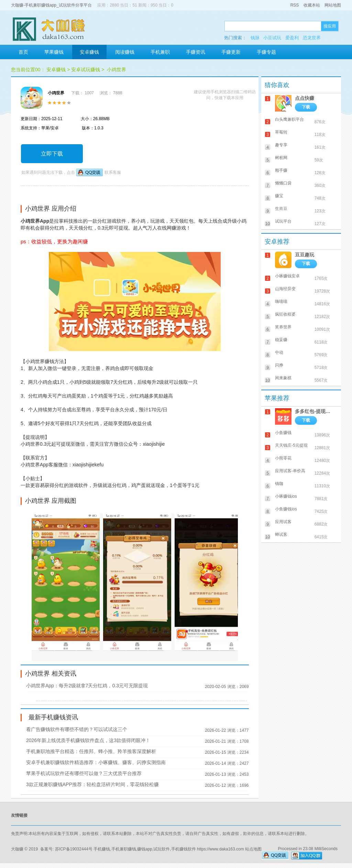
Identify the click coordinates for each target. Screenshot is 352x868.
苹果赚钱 (54, 52)
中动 (279, 352)
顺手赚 (281, 170)
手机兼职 (160, 52)
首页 (23, 52)
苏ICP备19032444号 (74, 849)
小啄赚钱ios (286, 496)
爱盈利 (292, 38)
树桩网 (281, 158)
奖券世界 (283, 327)
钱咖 (279, 484)
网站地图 (333, 5)
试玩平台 (283, 221)
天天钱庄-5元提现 (291, 445)
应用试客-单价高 (290, 471)
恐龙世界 (312, 38)
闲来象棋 (283, 378)
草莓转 (281, 132)
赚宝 (279, 196)
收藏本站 (312, 5)
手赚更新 (231, 52)
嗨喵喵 (281, 301)
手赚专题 (266, 52)
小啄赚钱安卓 (287, 276)
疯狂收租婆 (285, 314)
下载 (306, 107)
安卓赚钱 (89, 52)
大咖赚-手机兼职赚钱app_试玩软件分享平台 (51, 5)
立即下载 (52, 154)
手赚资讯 (196, 52)
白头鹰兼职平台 (289, 119)
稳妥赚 (281, 340)
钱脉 (255, 38)
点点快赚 (305, 98)
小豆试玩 (272, 38)
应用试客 (283, 522)
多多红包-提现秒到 (315, 411)
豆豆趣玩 (305, 255)
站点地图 (253, 849)
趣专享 (281, 145)
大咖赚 (17, 849)
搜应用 (330, 26)
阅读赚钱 (125, 52)
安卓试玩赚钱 (86, 70)
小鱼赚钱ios (286, 509)
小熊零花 (283, 458)
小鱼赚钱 (283, 433)
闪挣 (279, 365)
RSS (295, 5)
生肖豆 (281, 209)
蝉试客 (281, 534)
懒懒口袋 (283, 183)
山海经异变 (285, 289)
